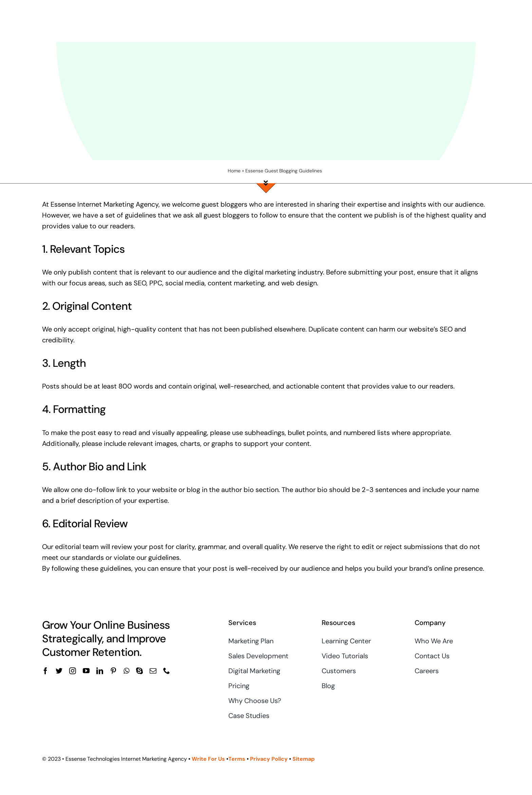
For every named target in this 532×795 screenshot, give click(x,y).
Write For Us (208, 759)
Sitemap (303, 759)
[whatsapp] (126, 671)
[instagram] (73, 671)
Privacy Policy (269, 759)
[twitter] (59, 671)
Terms (237, 759)
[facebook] (45, 671)
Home (234, 171)
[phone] (167, 671)
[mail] (153, 671)
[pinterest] (113, 671)
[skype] (139, 671)
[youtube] (86, 671)
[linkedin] (100, 671)
